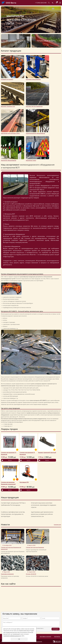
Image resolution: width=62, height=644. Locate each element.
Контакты (57, 637)
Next (59, 20)
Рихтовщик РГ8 (24, 482)
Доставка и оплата (45, 637)
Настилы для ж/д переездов (34, 106)
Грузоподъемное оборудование (35, 133)
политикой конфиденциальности (12, 636)
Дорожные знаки (31, 160)
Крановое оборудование (33, 79)
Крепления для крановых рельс (10, 133)
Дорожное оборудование (9, 160)
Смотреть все (57, 525)
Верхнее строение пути (8, 106)
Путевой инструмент (7, 79)
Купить (10, 460)
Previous (3, 20)
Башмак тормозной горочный (47, 453)
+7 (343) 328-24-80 (41, 3)
